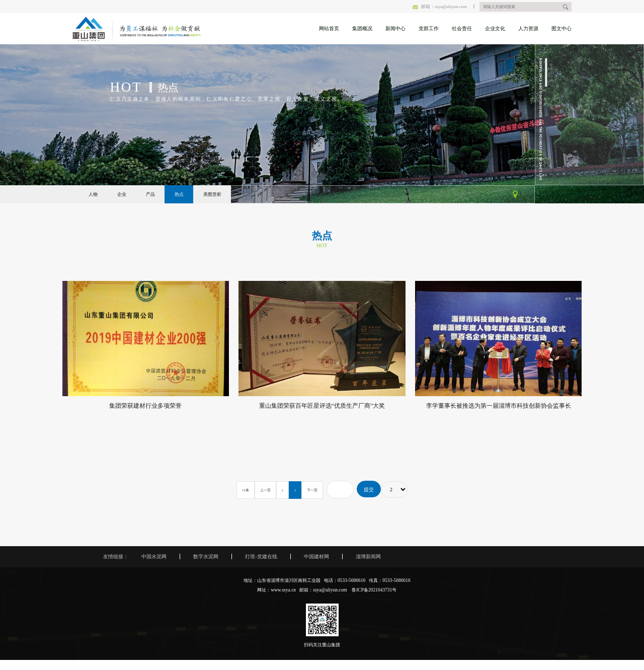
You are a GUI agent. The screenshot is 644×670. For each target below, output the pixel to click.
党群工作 (429, 28)
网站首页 (329, 28)
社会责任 (462, 28)
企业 (122, 194)
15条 (246, 490)
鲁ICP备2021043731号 (374, 590)
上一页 (265, 490)
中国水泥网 (154, 556)
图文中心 (561, 28)
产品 (150, 194)
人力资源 (528, 28)
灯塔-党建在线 (261, 556)
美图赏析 (212, 194)
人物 (93, 194)
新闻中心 (395, 28)
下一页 (312, 490)
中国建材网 (316, 556)
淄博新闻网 (368, 556)
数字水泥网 (206, 556)
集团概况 (362, 28)
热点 (179, 194)
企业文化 (495, 28)
